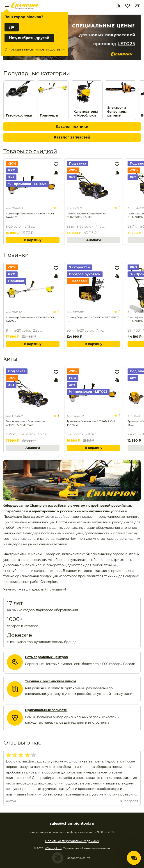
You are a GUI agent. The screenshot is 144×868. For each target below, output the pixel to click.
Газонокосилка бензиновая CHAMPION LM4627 (25, 423)
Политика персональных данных (72, 841)
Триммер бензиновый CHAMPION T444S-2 (30, 215)
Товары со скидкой (30, 151)
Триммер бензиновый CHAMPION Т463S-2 (30, 319)
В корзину (33, 240)
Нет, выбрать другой (29, 38)
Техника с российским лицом (50, 681)
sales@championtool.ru (72, 824)
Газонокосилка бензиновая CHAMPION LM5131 (86, 215)
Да (12, 27)
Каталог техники (72, 127)
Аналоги (94, 240)
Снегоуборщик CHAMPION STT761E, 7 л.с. (93, 319)
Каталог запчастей (72, 137)
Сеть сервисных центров (46, 657)
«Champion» (53, 848)
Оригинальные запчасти (46, 710)
